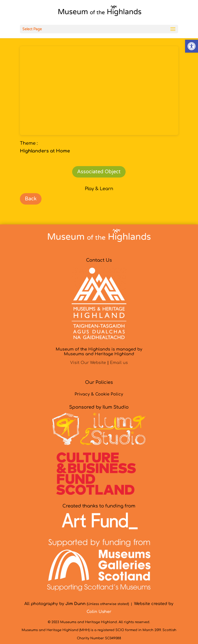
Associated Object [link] (99, 172)
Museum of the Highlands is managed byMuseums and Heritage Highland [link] (99, 352)
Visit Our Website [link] (88, 363)
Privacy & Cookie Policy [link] (99, 394)
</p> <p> (99, 91)
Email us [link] (119, 363)
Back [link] (31, 199)
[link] (192, 46)
